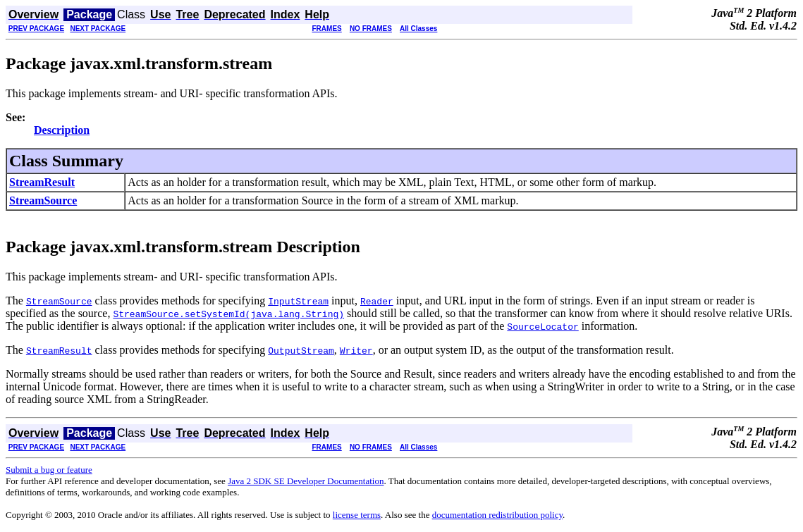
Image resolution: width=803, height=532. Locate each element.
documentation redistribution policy (497, 515)
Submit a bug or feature (49, 470)
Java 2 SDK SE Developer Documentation (306, 481)
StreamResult (42, 182)
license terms (357, 515)
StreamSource (43, 200)
